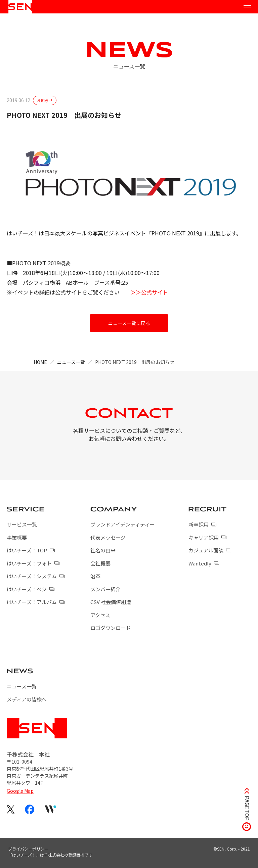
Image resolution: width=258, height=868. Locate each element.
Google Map (20, 791)
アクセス (100, 615)
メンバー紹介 (105, 589)
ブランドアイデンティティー (123, 524)
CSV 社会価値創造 (111, 602)
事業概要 (17, 537)
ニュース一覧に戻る (129, 323)
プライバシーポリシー (28, 849)
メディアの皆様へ (27, 699)
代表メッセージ (108, 537)
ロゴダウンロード (111, 628)
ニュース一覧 (71, 362)
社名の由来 (103, 550)
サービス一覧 (22, 524)
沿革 (95, 576)
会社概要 (100, 563)
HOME (40, 362)
